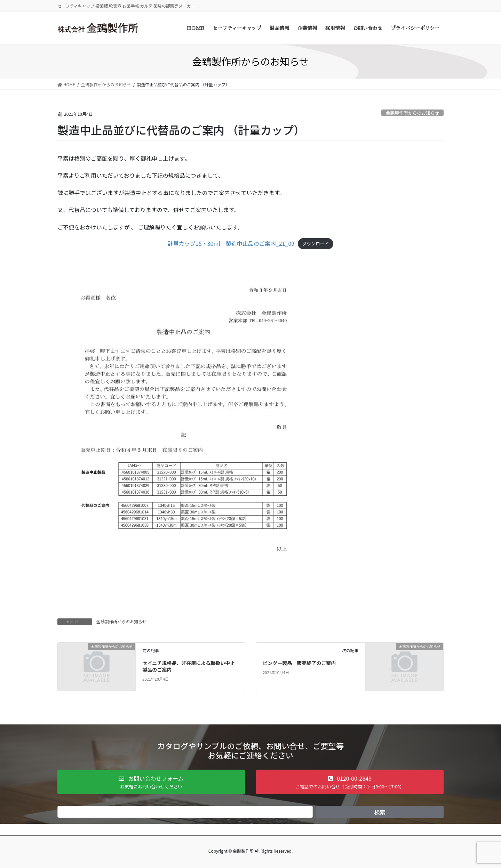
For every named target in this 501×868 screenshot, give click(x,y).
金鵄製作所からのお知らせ (412, 113)
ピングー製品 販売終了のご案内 (299, 663)
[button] (151, 782)
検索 (380, 812)
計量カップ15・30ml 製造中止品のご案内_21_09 (231, 243)
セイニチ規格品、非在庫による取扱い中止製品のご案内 (189, 666)
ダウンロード (316, 244)
